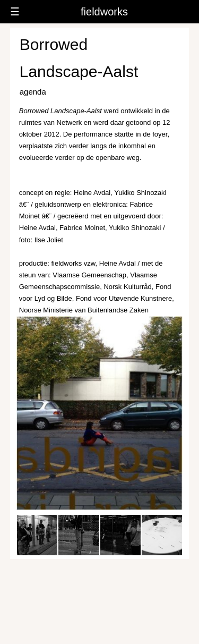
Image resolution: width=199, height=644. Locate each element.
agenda (33, 92)
